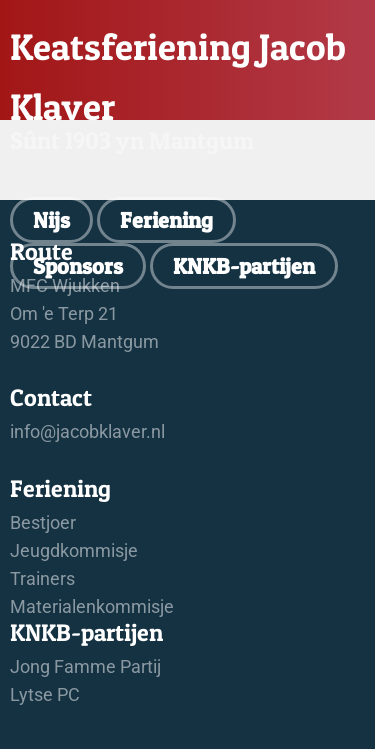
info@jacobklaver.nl (87, 432)
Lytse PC (45, 695)
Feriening (166, 220)
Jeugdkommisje (74, 551)
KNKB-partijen (244, 266)
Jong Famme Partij (85, 667)
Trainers (42, 579)
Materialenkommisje (92, 607)
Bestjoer (43, 523)
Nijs (51, 220)
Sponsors (78, 266)
